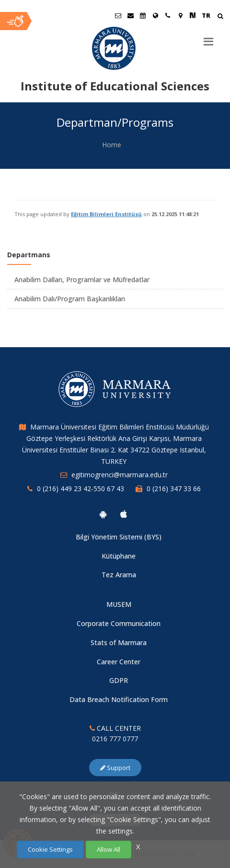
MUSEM (119, 604)
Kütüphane (119, 556)
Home (112, 145)
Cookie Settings (50, 849)
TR (206, 15)
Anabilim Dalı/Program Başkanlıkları (70, 299)
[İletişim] (168, 15)
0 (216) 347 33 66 (174, 489)
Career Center (119, 662)
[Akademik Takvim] (143, 15)
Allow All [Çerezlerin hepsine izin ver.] (109, 849)
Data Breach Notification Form (119, 699)
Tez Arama (119, 575)
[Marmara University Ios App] (124, 514)
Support (115, 768)
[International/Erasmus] (155, 15)
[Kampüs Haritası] (180, 15)
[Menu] (208, 38)
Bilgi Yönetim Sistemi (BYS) (119, 537)
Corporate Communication (119, 623)
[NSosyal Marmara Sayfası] (193, 15)
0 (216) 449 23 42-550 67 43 (80, 489)
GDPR (119, 680)
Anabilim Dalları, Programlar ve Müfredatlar (82, 280)
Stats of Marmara (119, 643)
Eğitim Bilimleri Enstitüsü (106, 214)
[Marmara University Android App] (103, 514)
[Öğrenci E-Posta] (118, 15)
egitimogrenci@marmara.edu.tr (120, 475)
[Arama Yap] (220, 17)
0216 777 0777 (115, 739)
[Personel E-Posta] (130, 15)
